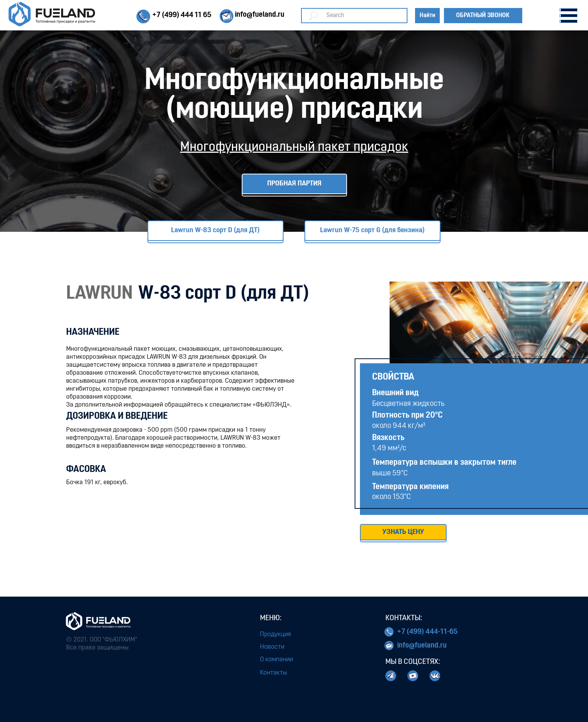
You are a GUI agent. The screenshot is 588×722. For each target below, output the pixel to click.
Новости (272, 647)
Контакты (273, 673)
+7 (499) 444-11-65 (427, 632)
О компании (277, 659)
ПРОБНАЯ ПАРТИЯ (294, 184)
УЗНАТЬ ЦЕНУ (403, 532)
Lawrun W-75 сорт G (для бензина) (372, 230)
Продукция (275, 634)
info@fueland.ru (422, 646)
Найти (427, 16)
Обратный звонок (483, 15)
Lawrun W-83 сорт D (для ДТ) (215, 230)
